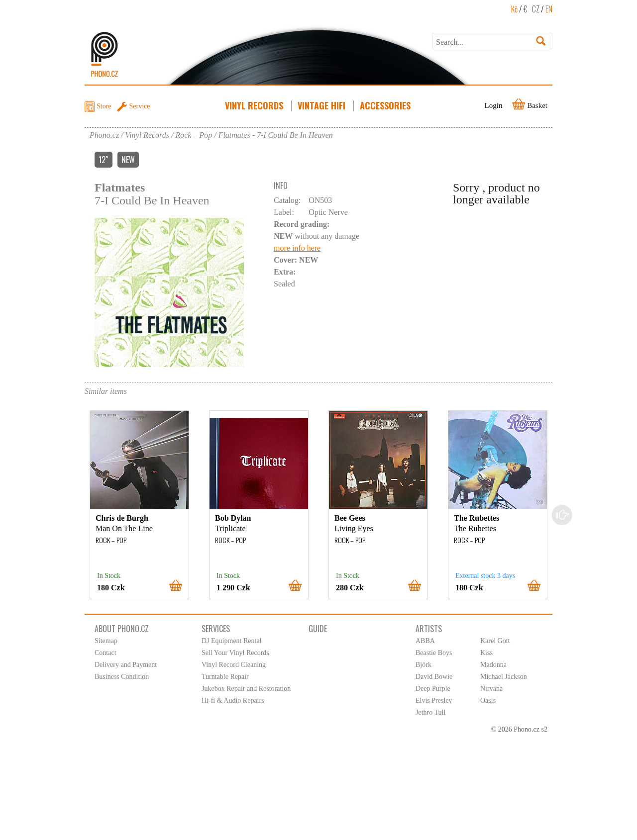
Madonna (493, 665)
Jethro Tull (430, 712)
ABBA (425, 641)
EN (549, 9)
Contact (106, 653)
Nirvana (491, 689)
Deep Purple (433, 689)
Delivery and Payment (126, 665)
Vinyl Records (255, 105)
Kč (514, 9)
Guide (318, 629)
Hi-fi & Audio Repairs (233, 700)
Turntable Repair (225, 677)
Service (140, 106)
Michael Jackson (504, 677)
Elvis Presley (434, 700)
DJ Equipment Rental (232, 641)
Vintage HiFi (322, 105)
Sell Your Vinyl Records (235, 653)
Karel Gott (495, 641)
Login (494, 105)
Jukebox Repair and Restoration (246, 689)
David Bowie (434, 677)
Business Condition (122, 677)
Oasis (488, 700)
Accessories (386, 105)
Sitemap (106, 641)
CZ (536, 9)
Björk (424, 665)
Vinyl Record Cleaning (234, 665)
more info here (297, 248)
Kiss (486, 653)
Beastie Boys (434, 653)
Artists (429, 629)
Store (104, 106)
